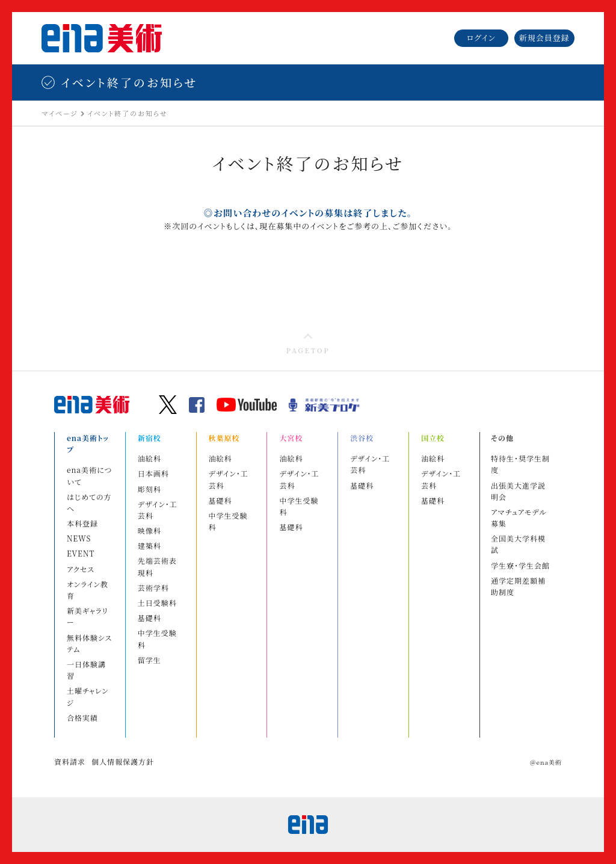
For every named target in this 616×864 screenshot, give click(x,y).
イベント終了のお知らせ (127, 113)
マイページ (60, 113)
